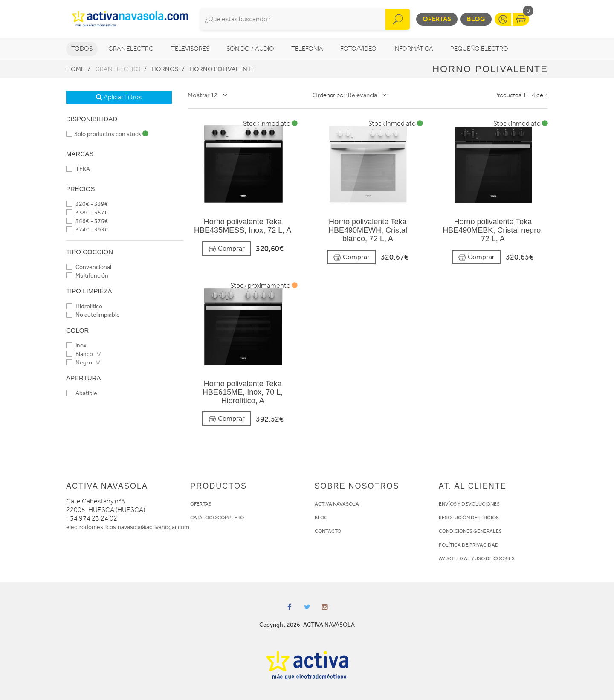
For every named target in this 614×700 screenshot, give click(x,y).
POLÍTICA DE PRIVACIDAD (469, 545)
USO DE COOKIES (495, 558)
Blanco (80, 354)
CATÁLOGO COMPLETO (217, 518)
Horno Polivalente (222, 69)
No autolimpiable (93, 315)
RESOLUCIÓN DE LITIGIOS (469, 518)
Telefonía (307, 49)
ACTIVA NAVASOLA (337, 504)
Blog (476, 19)
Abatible (82, 393)
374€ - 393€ (87, 230)
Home (75, 69)
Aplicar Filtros (119, 97)
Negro (79, 363)
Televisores (190, 49)
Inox (76, 346)
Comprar (226, 249)
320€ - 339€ (87, 204)
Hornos (165, 69)
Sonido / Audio (250, 49)
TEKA (78, 169)
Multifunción (87, 276)
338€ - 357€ (87, 213)
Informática (413, 49)
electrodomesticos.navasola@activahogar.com (128, 527)
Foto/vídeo (358, 49)
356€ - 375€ (87, 221)
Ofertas (437, 19)
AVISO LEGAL (455, 558)
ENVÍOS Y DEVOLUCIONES (469, 504)
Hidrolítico (84, 306)
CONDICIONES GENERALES (470, 531)
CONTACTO (328, 531)
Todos (82, 49)
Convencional (89, 267)
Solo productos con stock (107, 134)
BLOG (321, 518)
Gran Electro (131, 49)
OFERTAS (201, 504)
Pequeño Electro (479, 49)
